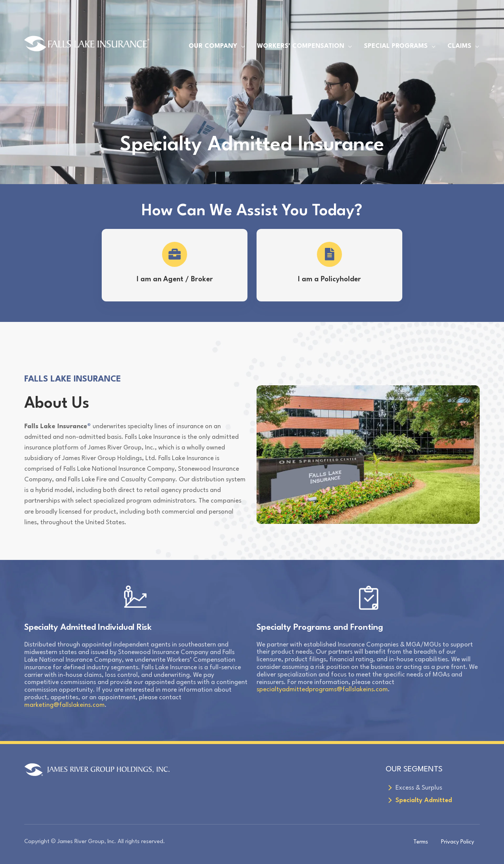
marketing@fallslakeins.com (65, 705)
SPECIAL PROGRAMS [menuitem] (396, 46)
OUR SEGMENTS (414, 769)
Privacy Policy (458, 842)
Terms (421, 842)
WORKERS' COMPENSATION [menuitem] (301, 46)
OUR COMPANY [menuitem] (213, 46)
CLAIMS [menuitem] (459, 46)
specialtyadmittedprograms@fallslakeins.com (322, 690)
